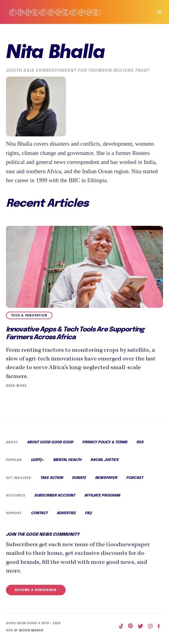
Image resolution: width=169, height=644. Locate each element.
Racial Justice (106, 462)
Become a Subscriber (35, 593)
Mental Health (68, 462)
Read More (16, 386)
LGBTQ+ (38, 462)
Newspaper (106, 480)
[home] (74, 12)
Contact (39, 517)
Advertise (66, 517)
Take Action (51, 480)
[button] (157, 12)
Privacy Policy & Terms (105, 444)
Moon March (30, 633)
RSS (140, 444)
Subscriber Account (54, 498)
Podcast (134, 480)
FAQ (88, 517)
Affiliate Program (102, 498)
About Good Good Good (50, 444)
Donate (79, 480)
